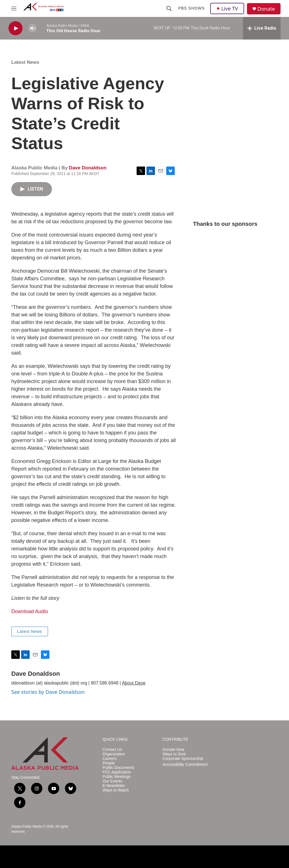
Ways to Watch (116, 790)
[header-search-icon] (169, 8)
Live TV (227, 8)
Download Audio (30, 611)
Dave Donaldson (88, 168)
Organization (114, 754)
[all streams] (262, 28)
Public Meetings (116, 777)
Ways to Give (174, 754)
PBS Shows (191, 8)
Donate (266, 9)
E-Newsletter (114, 786)
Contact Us (112, 750)
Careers (110, 759)
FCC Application (117, 772)
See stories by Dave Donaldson (48, 692)
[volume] (32, 28)
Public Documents (118, 768)
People (109, 763)
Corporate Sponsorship (183, 759)
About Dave (134, 683)
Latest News (25, 62)
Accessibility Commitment (185, 765)
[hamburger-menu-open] (14, 8)
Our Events (112, 781)
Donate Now (173, 750)
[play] (16, 28)
